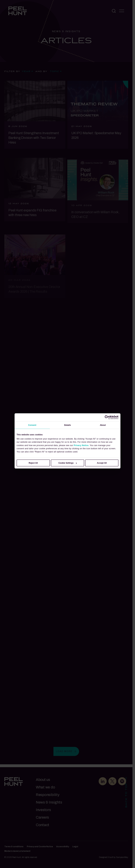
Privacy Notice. (81, 445)
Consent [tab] (32, 425)
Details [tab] (67, 425)
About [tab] (103, 425)
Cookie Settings (68, 463)
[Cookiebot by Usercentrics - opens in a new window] (107, 417)
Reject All (33, 463)
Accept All (102, 463)
